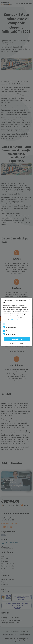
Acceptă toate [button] (17, 339)
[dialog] (16, 322)
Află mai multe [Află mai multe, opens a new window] (15, 320)
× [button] (29, 300)
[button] (16, 343)
